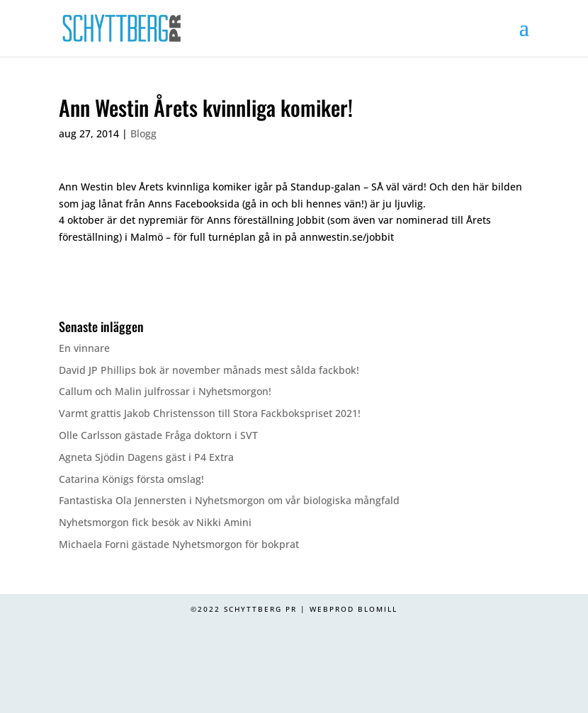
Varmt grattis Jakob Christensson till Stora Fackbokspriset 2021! (210, 413)
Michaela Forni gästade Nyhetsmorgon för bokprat (179, 544)
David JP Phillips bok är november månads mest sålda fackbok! (209, 370)
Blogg (143, 133)
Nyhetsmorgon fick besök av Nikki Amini (155, 522)
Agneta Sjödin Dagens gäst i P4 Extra (146, 457)
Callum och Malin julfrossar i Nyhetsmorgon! (165, 391)
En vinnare (84, 348)
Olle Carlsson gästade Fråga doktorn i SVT (158, 435)
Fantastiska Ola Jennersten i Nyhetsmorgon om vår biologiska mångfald (229, 500)
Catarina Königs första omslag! (131, 479)
